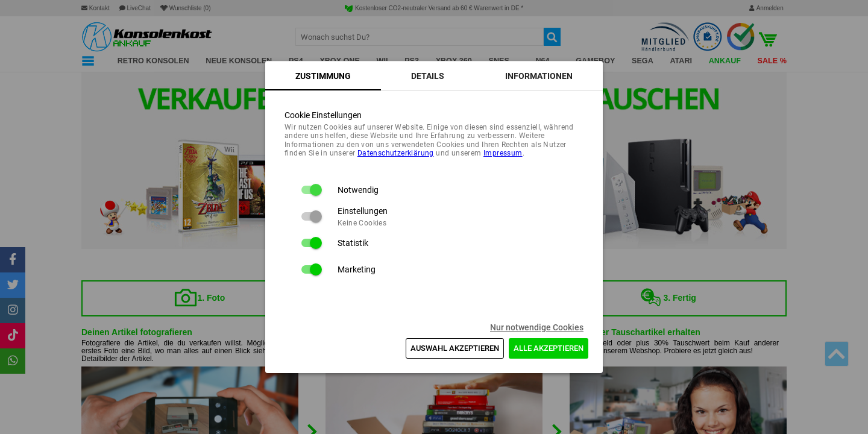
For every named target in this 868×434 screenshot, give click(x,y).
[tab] (323, 76)
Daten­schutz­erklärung (396, 153)
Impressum (503, 153)
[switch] (311, 190)
